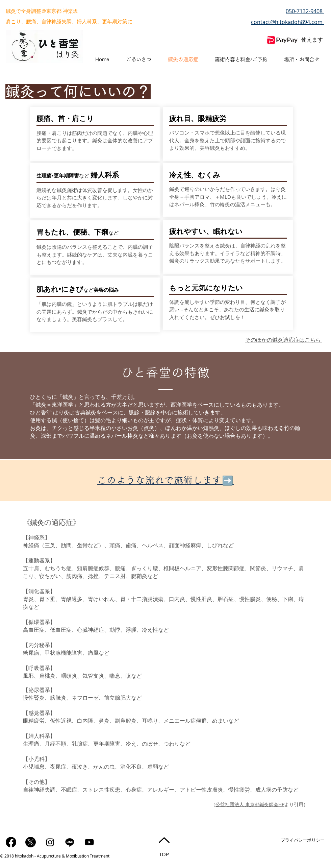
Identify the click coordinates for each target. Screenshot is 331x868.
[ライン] (70, 842)
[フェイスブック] (11, 842)
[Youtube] (89, 842)
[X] (31, 842)
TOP (164, 854)
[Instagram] (50, 842)
